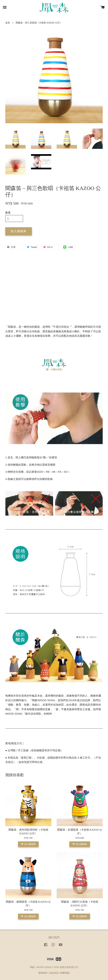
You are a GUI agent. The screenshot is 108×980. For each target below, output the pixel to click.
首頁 (8, 23)
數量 (8, 213)
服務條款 (43, 973)
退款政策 (54, 973)
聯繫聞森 (65, 973)
